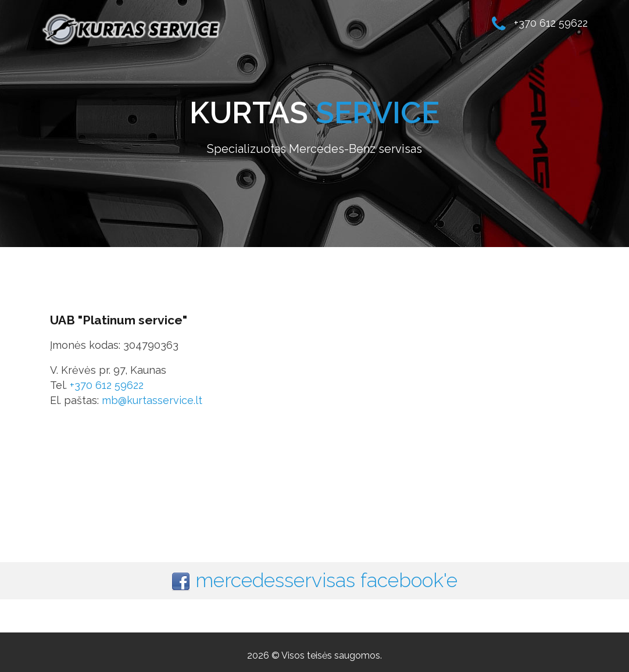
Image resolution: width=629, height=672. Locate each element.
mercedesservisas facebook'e (326, 580)
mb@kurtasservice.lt (152, 400)
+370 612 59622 (107, 385)
